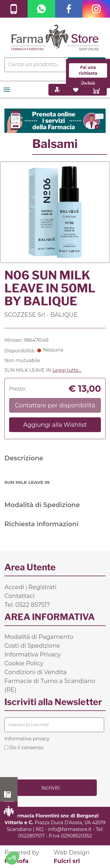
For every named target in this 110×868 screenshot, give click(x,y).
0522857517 (31, 836)
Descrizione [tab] (24, 458)
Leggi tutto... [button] (67, 370)
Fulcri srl (67, 861)
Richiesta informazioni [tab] (42, 524)
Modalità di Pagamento (39, 637)
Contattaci (20, 596)
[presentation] (49, 764)
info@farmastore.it (70, 829)
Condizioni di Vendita (35, 672)
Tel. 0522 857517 (27, 605)
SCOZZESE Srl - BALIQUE (41, 315)
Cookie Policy (24, 663)
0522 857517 (9, 794)
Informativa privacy (27, 739)
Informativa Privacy (33, 654)
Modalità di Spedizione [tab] (42, 505)
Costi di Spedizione (32, 646)
